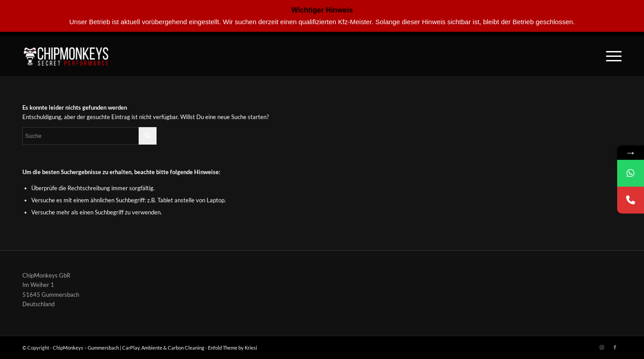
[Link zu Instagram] (602, 347)
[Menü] (611, 56)
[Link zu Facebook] (615, 347)
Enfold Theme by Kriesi (233, 348)
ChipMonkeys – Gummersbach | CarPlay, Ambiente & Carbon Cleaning (129, 348)
